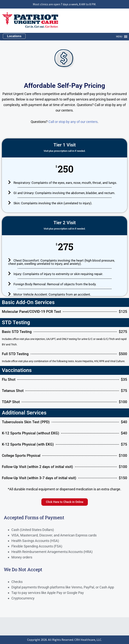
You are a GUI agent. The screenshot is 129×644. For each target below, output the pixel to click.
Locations (14, 36)
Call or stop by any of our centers (73, 122)
